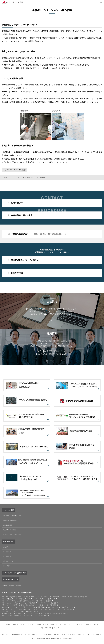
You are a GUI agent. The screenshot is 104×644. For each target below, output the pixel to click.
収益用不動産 (42, 607)
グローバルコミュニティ (28, 625)
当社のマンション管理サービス (12, 516)
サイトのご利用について (32, 634)
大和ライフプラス (91, 625)
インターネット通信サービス (17, 613)
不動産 (49, 613)
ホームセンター (43, 615)
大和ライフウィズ (56, 625)
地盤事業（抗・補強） (19, 605)
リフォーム (52, 599)
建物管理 (6, 547)
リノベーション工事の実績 (15, 170)
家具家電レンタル (31, 611)
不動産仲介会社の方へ (55, 234)
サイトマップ (6, 634)
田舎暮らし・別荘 (47, 597)
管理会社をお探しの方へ (10, 520)
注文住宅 (14, 597)
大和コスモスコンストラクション (73, 625)
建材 (22, 611)
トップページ (6, 178)
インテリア (16, 611)
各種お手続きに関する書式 (22, 215)
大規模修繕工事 (8, 525)
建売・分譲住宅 (23, 597)
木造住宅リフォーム (26, 601)
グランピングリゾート (67, 607)
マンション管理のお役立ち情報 (12, 535)
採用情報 (19, 586)
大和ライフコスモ (46, 628)
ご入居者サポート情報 (10, 530)
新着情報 (12, 586)
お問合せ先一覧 (17, 203)
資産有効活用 (7, 552)
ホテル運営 (6, 566)
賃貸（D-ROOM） (44, 605)
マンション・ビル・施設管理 (64, 609)
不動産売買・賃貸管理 (60, 613)
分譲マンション (35, 597)
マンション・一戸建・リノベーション (24, 607)
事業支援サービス (8, 561)
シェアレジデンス (53, 607)
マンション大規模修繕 (29, 603)
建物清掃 (54, 603)
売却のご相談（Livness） (77, 597)
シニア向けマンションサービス (26, 609)
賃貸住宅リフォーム (24, 599)
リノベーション (17, 178)
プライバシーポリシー (68, 634)
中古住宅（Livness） (61, 597)
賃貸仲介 (49, 601)
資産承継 (16, 615)
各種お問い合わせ (17, 634)
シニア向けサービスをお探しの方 (14, 573)
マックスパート (58, 628)
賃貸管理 (54, 605)
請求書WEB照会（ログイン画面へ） (25, 260)
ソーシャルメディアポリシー (51, 634)
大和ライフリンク (43, 625)
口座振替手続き (17, 273)
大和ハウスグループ (12, 625)
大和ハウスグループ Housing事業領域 (17, 593)
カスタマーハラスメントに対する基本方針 (90, 634)
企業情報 (5, 586)
